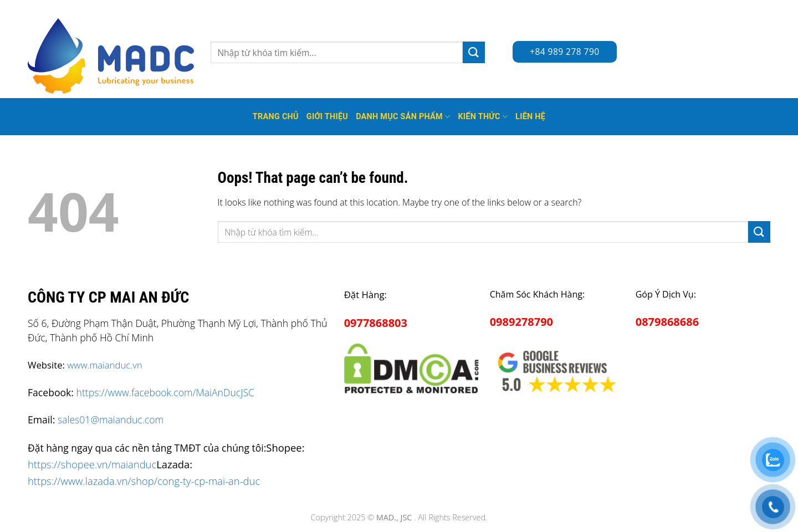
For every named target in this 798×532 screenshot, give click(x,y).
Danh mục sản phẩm (403, 117)
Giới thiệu (327, 117)
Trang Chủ (276, 117)
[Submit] (474, 52)
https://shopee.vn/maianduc (92, 464)
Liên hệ (530, 117)
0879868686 (667, 322)
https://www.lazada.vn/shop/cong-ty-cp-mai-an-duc (144, 481)
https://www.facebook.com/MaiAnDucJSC (165, 392)
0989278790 (521, 322)
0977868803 (376, 323)
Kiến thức (483, 117)
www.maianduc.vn (105, 365)
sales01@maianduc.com (111, 420)
